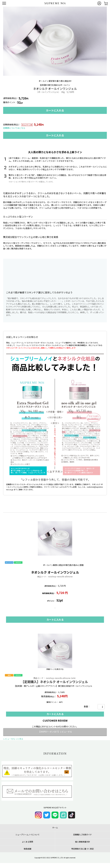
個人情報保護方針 (82, 842)
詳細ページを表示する (55, 669)
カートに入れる (55, 110)
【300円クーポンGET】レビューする (55, 732)
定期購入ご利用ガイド (82, 835)
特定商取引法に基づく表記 (82, 849)
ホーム (55, 828)
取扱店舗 (27, 849)
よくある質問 (27, 842)
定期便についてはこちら (14, 128)
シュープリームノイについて (27, 835)
